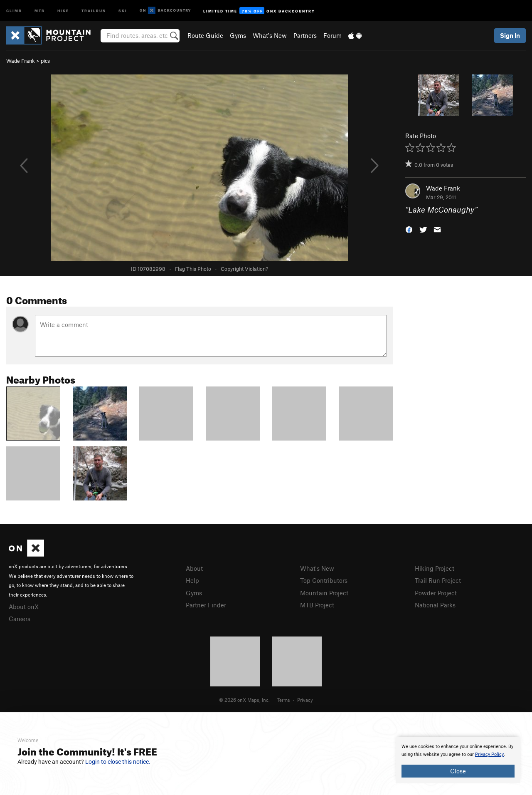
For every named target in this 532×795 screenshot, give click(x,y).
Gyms (238, 35)
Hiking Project (435, 568)
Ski (123, 10)
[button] (409, 229)
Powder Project (436, 593)
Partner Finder (206, 605)
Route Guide (205, 35)
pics (45, 61)
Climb (14, 10)
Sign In (510, 35)
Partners (305, 35)
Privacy (305, 700)
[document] (458, 760)
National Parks (435, 605)
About (194, 568)
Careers (20, 619)
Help (192, 580)
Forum (332, 35)
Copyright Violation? (244, 269)
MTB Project (317, 605)
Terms (283, 700)
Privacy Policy (489, 754)
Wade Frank (21, 61)
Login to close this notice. (118, 762)
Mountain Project (324, 593)
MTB (40, 10)
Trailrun (94, 10)
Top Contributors (324, 580)
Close (458, 771)
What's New (270, 35)
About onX (24, 607)
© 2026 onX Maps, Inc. (244, 700)
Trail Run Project (438, 580)
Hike (63, 10)
